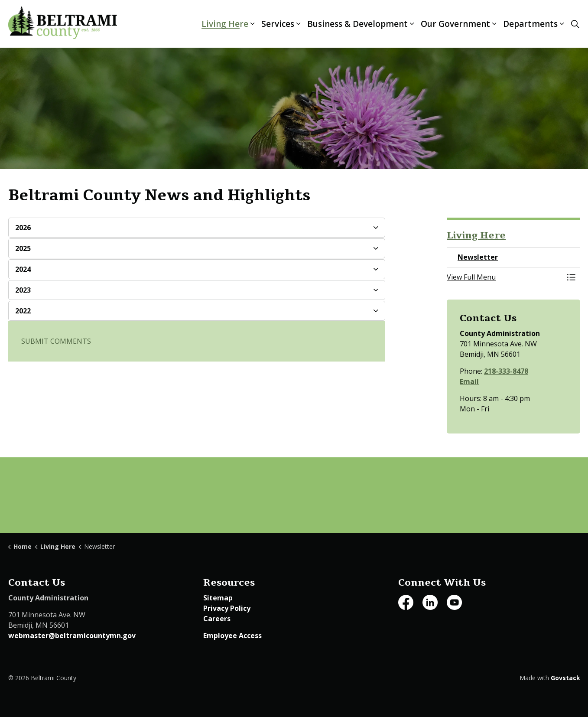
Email (469, 381)
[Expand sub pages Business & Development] (412, 24)
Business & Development (357, 24)
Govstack (565, 678)
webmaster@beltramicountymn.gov (72, 636)
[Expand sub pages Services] (299, 24)
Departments (530, 24)
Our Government (455, 24)
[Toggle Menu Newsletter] (572, 277)
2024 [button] (23, 269)
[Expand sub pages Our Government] (494, 24)
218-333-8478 (506, 371)
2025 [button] (23, 248)
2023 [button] (23, 290)
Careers (217, 619)
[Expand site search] (575, 24)
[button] (505, 277)
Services (278, 24)
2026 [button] (23, 228)
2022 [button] (23, 311)
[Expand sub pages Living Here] (253, 24)
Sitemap (218, 598)
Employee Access (232, 636)
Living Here (225, 24)
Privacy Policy (227, 608)
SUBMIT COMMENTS (56, 341)
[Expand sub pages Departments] (562, 24)
